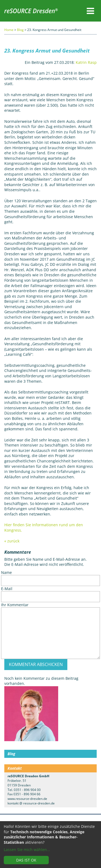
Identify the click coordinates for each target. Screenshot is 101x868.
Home (9, 30)
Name (6, 572)
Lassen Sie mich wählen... (27, 850)
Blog (20, 30)
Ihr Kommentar (15, 605)
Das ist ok (26, 860)
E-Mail (7, 589)
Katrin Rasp (86, 62)
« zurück (12, 541)
